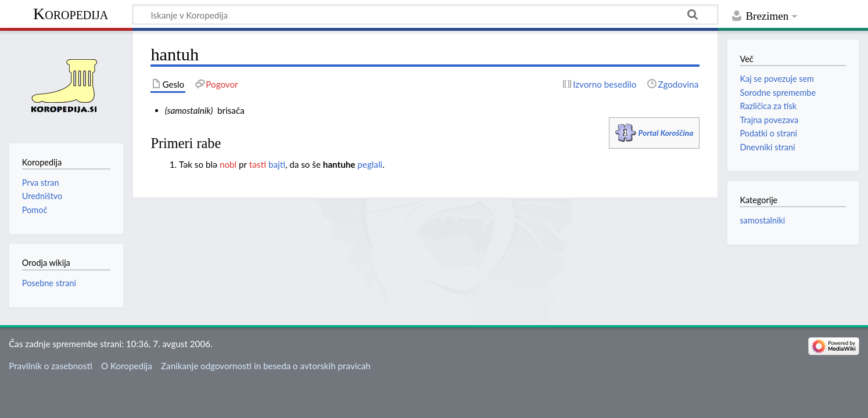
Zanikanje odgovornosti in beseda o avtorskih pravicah (266, 366)
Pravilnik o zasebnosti (51, 366)
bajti (277, 164)
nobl (228, 164)
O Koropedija (127, 366)
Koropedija (71, 14)
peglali (370, 164)
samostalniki (762, 220)
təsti (258, 164)
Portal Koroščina (666, 133)
